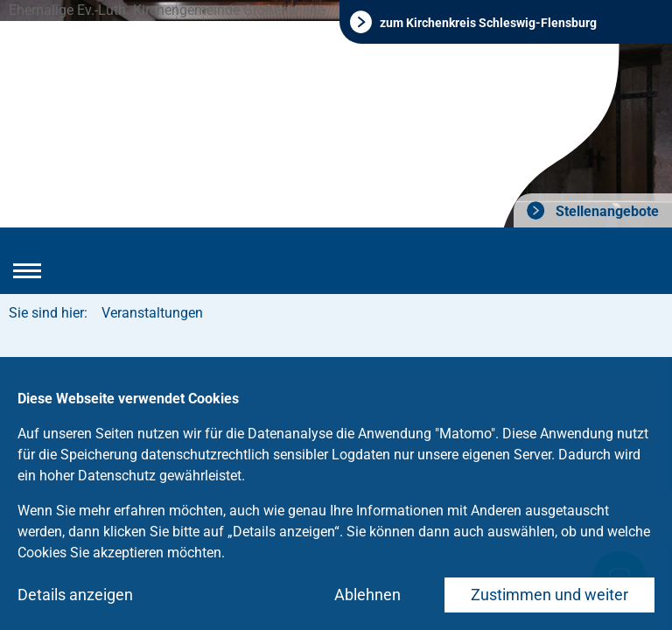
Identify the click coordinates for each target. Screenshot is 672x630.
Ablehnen (367, 595)
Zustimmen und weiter (549, 595)
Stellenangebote (605, 211)
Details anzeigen (75, 595)
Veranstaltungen (152, 313)
